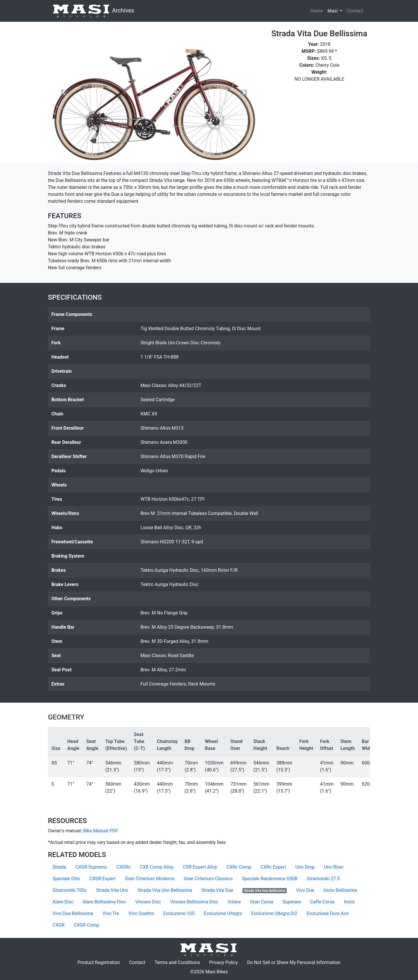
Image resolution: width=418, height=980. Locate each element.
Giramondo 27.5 (323, 879)
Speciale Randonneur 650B (270, 879)
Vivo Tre (111, 913)
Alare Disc (63, 902)
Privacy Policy (226, 962)
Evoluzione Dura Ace (328, 913)
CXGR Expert (103, 879)
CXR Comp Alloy (157, 867)
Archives (93, 11)
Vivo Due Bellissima (73, 913)
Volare (234, 902)
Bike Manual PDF (101, 831)
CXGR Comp (87, 925)
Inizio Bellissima (340, 890)
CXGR (58, 925)
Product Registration (99, 962)
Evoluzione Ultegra (223, 913)
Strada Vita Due (217, 890)
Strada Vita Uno (112, 890)
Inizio (349, 902)
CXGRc (123, 867)
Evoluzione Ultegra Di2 (274, 913)
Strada (59, 867)
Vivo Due (305, 890)
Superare (292, 902)
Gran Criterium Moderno (150, 879)
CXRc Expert (273, 867)
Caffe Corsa (322, 902)
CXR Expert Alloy (200, 867)
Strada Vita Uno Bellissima (165, 890)
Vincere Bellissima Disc (194, 902)
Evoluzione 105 (179, 913)
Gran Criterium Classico (208, 879)
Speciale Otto (66, 879)
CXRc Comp (239, 867)
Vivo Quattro (141, 913)
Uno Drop (305, 867)
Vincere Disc (148, 902)
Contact (356, 10)
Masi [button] (336, 10)
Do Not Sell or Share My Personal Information (294, 962)
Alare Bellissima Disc (104, 902)
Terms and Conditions (180, 962)
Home (317, 11)
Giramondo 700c (70, 890)
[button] (64, 92)
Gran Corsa (261, 902)
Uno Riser (334, 867)
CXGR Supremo (91, 867)
